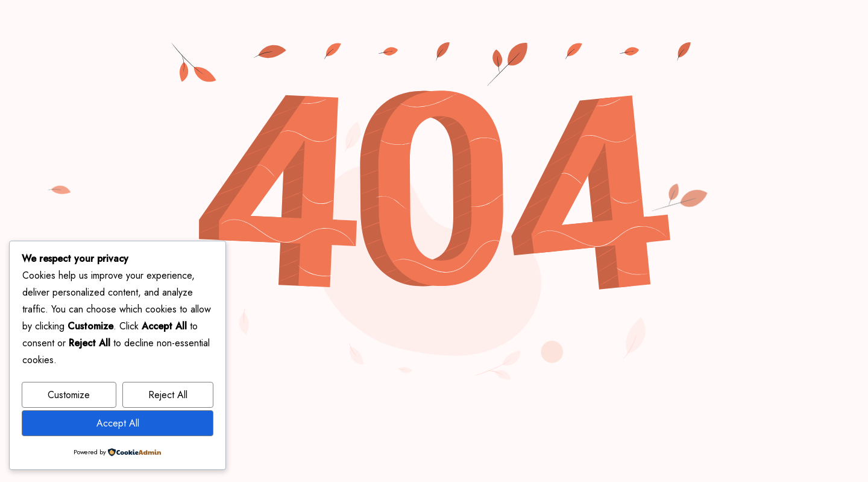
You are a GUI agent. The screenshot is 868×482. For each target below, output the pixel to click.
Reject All (168, 395)
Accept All (118, 423)
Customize (69, 395)
